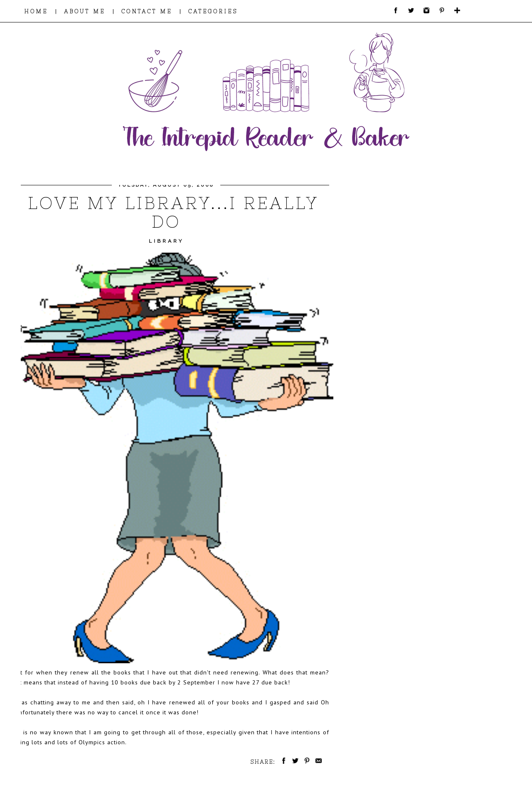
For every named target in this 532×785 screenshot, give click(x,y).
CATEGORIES (213, 11)
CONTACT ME (147, 11)
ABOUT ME (85, 11)
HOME (36, 11)
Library (166, 241)
